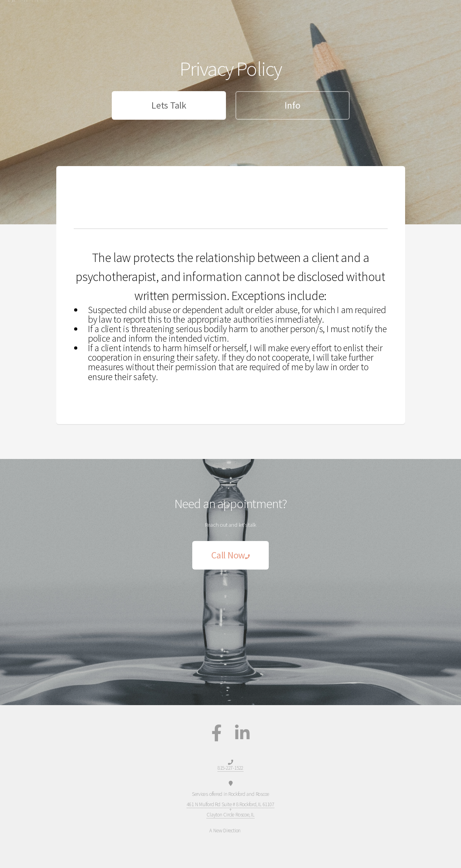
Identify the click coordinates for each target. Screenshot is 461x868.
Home (384, 9)
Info (292, 105)
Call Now (230, 555)
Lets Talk (168, 105)
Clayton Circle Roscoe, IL (230, 815)
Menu (437, 9)
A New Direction (26, 9)
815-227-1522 (326, 9)
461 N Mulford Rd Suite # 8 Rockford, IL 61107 (230, 804)
